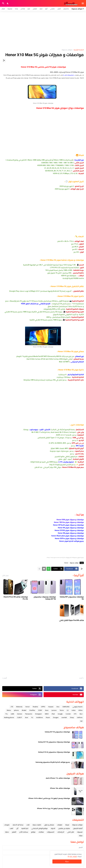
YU (32, 717)
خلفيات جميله (37, 825)
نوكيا (16, 9)
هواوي (35, 9)
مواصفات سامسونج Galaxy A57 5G (72, 598)
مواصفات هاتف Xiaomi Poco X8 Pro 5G (16, 598)
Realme (35, 707)
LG (68, 710)
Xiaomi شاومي (77, 707)
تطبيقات (60, 825)
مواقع (33, 832)
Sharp (72, 717)
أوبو (46, 9)
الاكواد (53, 828)
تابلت (28, 825)
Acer (27, 717)
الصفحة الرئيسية (79, 50)
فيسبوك (80, 832)
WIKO (47, 714)
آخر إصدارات (61, 832)
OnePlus (32, 710)
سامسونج (66, 9)
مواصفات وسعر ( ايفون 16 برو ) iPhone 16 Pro (54, 808)
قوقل (3, 9)
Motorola (19, 707)
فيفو (41, 9)
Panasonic (29, 714)
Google (60, 714)
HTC (75, 714)
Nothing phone (9, 717)
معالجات (41, 832)
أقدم (5, 678)
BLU (81, 714)
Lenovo (54, 710)
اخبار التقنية (25, 828)
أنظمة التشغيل (78, 828)
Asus (47, 710)
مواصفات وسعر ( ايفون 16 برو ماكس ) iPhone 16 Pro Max (49, 798)
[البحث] (3, 3)
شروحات (7, 825)
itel (81, 721)
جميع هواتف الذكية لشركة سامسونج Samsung (53, 762)
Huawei (51, 707)
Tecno (62, 710)
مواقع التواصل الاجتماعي (39, 828)
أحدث (81, 678)
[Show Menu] (83, 3)
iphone (16, 710)
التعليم (14, 832)
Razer (48, 717)
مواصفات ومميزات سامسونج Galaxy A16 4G (54, 752)
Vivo (58, 707)
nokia (74, 710)
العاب (11, 828)
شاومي (52, 9)
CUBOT (20, 717)
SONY (40, 710)
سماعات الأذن (24, 832)
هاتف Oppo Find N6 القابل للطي (71, 620)
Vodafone (39, 717)
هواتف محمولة (67, 50)
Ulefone (80, 717)
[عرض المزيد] (39, 569)
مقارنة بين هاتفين (64, 828)
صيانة (81, 836)
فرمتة (67, 825)
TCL (7, 714)
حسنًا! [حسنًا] (67, 861)
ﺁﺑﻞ (17, 828)
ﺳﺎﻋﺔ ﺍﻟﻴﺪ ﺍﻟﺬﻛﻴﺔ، (18, 825)
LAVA (12, 714)
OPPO (43, 707)
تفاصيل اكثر (73, 856)
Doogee (56, 717)
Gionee (20, 714)
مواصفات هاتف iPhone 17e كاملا (58, 778)
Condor (68, 714)
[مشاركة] (4, 60)
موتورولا (10, 9)
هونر (29, 9)
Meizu (9, 710)
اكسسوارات (51, 832)
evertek (64, 717)
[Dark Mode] (8, 3)
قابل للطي (71, 832)
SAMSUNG (66, 707)
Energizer (39, 714)
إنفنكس (23, 9)
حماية (7, 832)
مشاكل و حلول (49, 825)
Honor (66, 563)
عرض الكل (5, 575)
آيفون (59, 9)
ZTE (12, 707)
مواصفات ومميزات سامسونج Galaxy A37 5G (45, 598)
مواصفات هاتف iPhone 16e (60, 788)
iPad (53, 714)
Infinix (80, 710)
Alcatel (24, 710)
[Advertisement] (43, 30)
